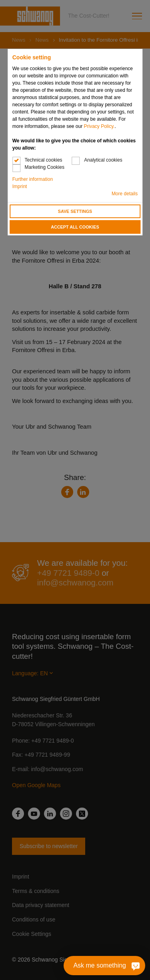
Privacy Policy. (99, 126)
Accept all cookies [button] (75, 227)
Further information (33, 179)
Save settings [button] (75, 211)
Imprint (20, 186)
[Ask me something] (104, 966)
